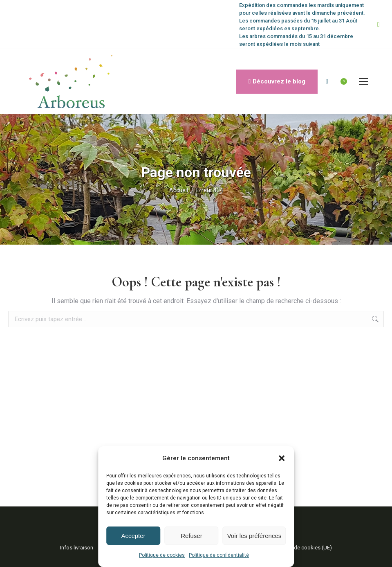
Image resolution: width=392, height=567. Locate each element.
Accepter (133, 536)
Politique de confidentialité (219, 555)
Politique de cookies (162, 555)
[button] (282, 458)
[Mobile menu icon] (363, 81)
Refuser (192, 536)
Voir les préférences (254, 536)
